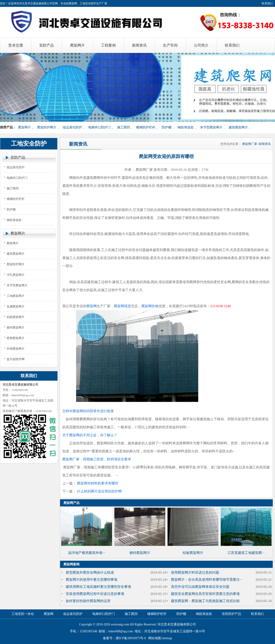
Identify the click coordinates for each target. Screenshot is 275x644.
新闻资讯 (265, 144)
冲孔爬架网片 (16, 275)
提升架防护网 (16, 359)
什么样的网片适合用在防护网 (99, 491)
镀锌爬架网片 (16, 328)
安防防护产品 (231, 614)
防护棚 (167, 127)
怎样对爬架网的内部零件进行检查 (88, 411)
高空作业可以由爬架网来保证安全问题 (200, 587)
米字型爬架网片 (211, 127)
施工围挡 (124, 127)
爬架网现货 (122, 306)
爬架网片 (25, 127)
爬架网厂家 (250, 144)
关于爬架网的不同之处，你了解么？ (90, 435)
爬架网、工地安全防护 (82, 3)
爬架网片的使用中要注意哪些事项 (92, 580)
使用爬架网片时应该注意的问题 (195, 572)
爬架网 (92, 306)
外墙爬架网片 (16, 349)
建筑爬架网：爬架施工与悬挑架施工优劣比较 (205, 601)
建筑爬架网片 (238, 127)
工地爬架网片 (16, 296)
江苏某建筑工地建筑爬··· (246, 553)
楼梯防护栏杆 (146, 127)
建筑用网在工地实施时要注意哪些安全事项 (98, 587)
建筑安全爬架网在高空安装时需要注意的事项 (205, 594)
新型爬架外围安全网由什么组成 (90, 572)
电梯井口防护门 (99, 127)
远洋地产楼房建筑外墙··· (87, 553)
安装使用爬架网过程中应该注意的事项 (95, 594)
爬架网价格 (150, 306)
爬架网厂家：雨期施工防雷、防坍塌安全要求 (97, 459)
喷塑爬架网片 (16, 338)
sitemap (167, 638)
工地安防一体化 (23, 614)
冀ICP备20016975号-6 (131, 638)
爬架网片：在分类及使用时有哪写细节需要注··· (207, 580)
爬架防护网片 (47, 127)
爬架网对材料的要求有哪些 (98, 483)
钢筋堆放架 (186, 127)
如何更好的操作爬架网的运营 (88, 601)
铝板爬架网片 (16, 317)
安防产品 (18, 157)
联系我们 (267, 3)
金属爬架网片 (16, 306)
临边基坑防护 (72, 127)
